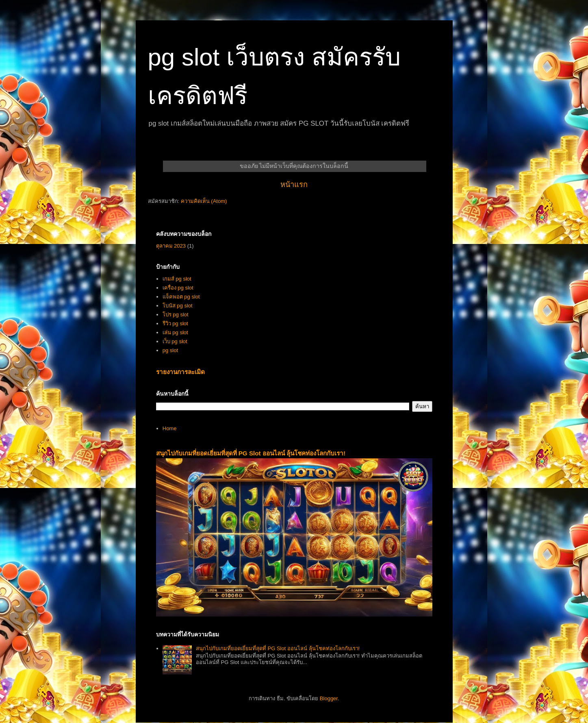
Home (170, 428)
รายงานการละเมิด (180, 372)
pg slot (170, 350)
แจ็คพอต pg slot (181, 297)
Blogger (329, 698)
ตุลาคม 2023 (171, 246)
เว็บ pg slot (175, 341)
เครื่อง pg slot (178, 288)
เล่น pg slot (175, 332)
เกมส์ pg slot (177, 279)
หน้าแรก (294, 185)
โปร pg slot (176, 315)
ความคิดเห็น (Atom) (204, 201)
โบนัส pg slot (178, 306)
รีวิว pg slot (175, 323)
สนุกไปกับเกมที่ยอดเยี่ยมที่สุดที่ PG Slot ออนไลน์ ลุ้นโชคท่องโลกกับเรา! (251, 453)
